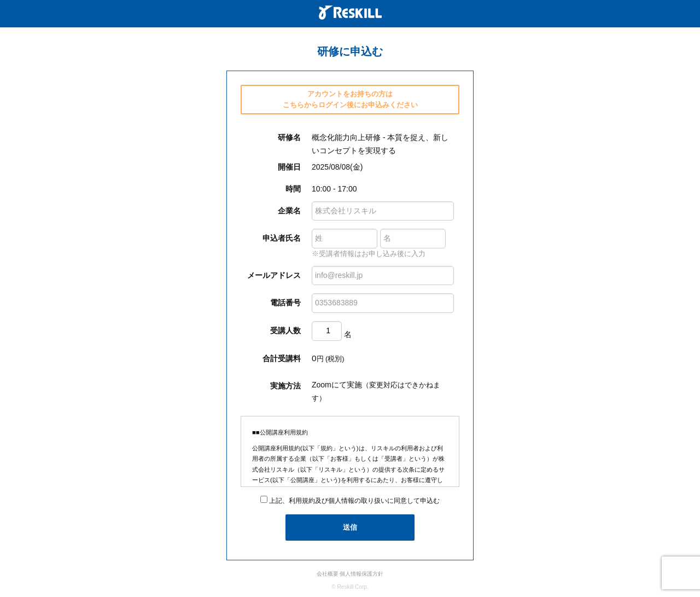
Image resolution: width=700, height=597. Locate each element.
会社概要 (328, 574)
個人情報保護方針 (361, 574)
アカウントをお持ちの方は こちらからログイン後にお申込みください (350, 99)
